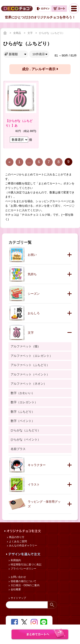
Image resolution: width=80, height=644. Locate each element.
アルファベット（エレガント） (32, 356)
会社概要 (15, 589)
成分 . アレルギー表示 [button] (40, 69)
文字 (30, 33)
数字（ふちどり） (23, 412)
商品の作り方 (16, 537)
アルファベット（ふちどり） (30, 365)
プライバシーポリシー (23, 569)
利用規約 (15, 560)
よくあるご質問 (18, 541)
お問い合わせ (18, 577)
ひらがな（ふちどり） (52, 33)
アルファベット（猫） (26, 346)
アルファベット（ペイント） (30, 374)
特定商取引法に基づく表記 (26, 565)
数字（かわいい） (23, 393)
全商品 (17, 33)
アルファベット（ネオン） (29, 384)
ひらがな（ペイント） (26, 439)
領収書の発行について (23, 581)
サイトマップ (18, 598)
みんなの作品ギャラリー (23, 545)
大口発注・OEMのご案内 (25, 585)
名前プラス (18, 449)
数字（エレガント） (24, 402)
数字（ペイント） (23, 421)
